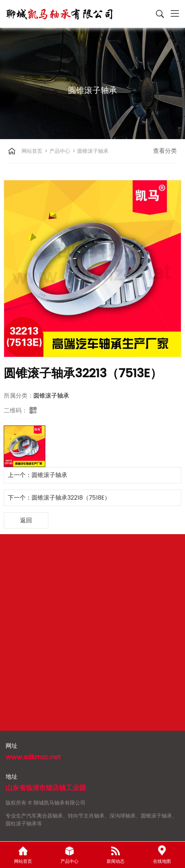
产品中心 (59, 151)
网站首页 (32, 151)
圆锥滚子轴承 (92, 151)
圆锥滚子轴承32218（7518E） (71, 498)
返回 (26, 520)
